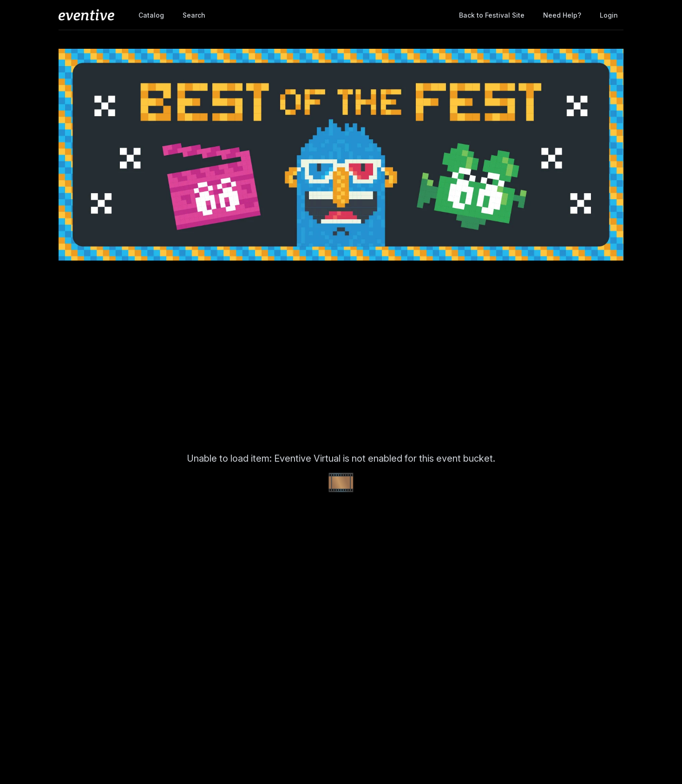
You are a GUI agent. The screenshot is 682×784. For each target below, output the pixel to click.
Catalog (151, 15)
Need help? (562, 15)
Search (194, 15)
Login (609, 15)
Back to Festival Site (492, 15)
